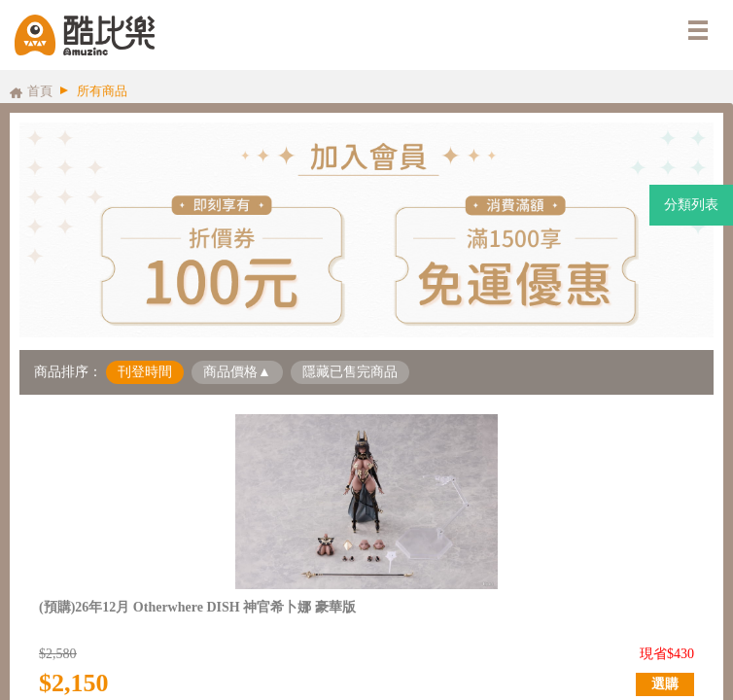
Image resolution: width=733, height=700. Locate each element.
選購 (665, 684)
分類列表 (691, 205)
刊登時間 (145, 372)
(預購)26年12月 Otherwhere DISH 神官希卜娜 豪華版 (197, 607)
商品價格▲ (237, 372)
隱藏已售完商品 (350, 372)
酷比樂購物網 (85, 35)
